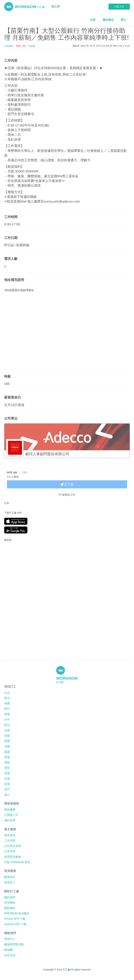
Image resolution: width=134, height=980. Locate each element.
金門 (7, 789)
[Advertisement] (26, 567)
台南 (7, 730)
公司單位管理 (13, 846)
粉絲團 (8, 950)
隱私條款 (10, 908)
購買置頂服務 (13, 857)
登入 (124, 20)
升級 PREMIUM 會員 (17, 862)
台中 (7, 720)
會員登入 (10, 882)
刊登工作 (119, 7)
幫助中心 (10, 939)
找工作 (56, 7)
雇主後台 (108, 20)
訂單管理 (10, 851)
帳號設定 (10, 877)
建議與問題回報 (14, 944)
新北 (7, 698)
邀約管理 (10, 820)
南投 (7, 768)
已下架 (67, 484)
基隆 (7, 741)
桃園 (7, 703)
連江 (7, 795)
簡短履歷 (10, 810)
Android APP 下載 (15, 924)
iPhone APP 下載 (15, 919)
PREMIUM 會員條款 (17, 913)
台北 (7, 693)
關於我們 (10, 897)
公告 (93, 20)
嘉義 (7, 752)
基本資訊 (10, 835)
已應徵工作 (11, 815)
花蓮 (7, 773)
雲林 (7, 763)
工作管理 (10, 841)
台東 (7, 779)
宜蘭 (7, 746)
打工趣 (24, 7)
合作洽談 (10, 955)
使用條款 (10, 903)
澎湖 (7, 784)
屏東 (7, 757)
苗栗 (7, 714)
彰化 (7, 725)
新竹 (7, 709)
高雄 (7, 736)
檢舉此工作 (67, 495)
